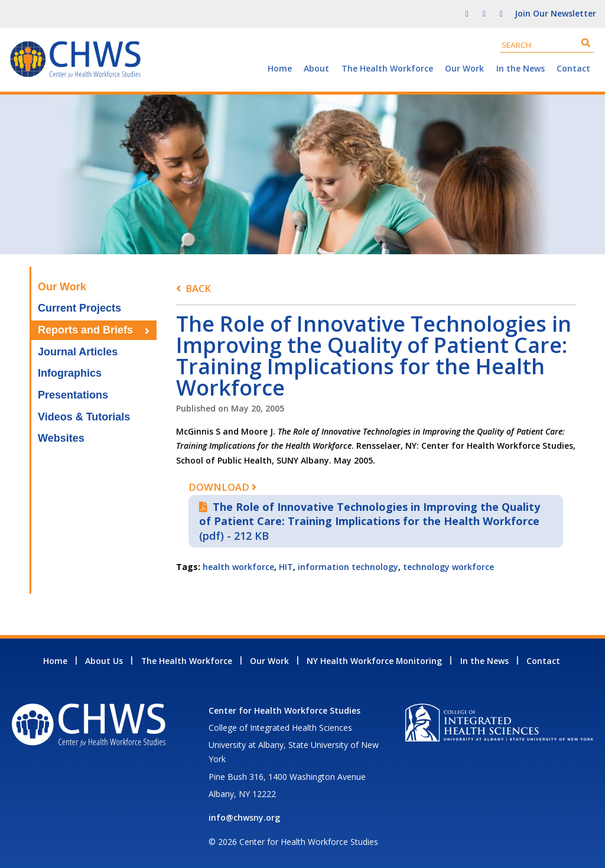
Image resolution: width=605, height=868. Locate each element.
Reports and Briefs (85, 330)
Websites (61, 438)
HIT (286, 567)
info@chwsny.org (244, 817)
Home (280, 68)
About (316, 68)
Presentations (73, 395)
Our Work (464, 68)
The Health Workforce (387, 68)
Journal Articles (78, 352)
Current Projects (79, 308)
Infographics (70, 373)
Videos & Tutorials (84, 417)
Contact (573, 68)
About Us (104, 661)
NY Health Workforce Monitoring (374, 661)
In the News (521, 68)
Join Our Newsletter (555, 13)
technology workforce (448, 567)
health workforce (238, 567)
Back (198, 288)
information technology (348, 567)
